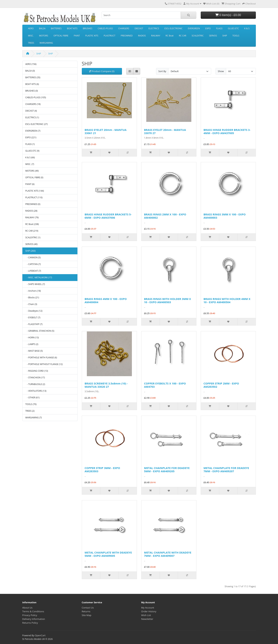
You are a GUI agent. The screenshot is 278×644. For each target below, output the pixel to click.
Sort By (162, 71)
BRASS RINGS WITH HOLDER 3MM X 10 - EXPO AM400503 (168, 300)
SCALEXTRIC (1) (33, 237)
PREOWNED (127, 36)
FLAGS (219, 28)
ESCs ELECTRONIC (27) (37, 124)
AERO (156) (31, 64)
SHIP (225, 36)
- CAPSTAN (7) (33, 264)
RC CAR (183, 36)
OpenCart (40, 635)
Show (221, 71)
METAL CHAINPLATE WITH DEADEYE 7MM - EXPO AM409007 (168, 554)
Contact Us (88, 608)
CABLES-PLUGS (105, 28)
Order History (149, 611)
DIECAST (139, 28)
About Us (27, 608)
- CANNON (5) (33, 257)
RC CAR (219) (32, 231)
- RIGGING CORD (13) (37, 371)
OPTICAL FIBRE (61, 36)
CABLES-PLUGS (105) (36, 97)
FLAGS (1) (30, 144)
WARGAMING (46, 43)
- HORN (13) (32, 338)
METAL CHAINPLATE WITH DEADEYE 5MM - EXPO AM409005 (108, 554)
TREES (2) (30, 411)
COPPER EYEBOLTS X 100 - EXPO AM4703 (165, 385)
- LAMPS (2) (32, 344)
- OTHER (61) (33, 398)
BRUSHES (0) (32, 91)
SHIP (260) (31, 251)
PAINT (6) (30, 184)
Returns (86, 611)
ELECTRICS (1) (32, 117)
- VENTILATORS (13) (36, 391)
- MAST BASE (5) (34, 351)
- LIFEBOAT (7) (33, 271)
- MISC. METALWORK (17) (39, 277)
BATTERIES (56, 28)
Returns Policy (30, 623)
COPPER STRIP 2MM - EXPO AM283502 (221, 385)
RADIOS (142, 36)
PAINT (77, 36)
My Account (148, 608)
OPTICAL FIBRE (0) (34, 177)
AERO (31, 28)
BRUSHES (88, 28)
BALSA (42, 28)
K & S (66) (30, 157)
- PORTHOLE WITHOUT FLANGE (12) (44, 364)
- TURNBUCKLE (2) (35, 384)
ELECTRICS (154, 28)
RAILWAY (156, 36)
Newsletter (147, 619)
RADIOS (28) (31, 211)
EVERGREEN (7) (33, 131)
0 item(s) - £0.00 (228, 15)
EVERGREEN (194, 28)
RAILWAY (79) (32, 217)
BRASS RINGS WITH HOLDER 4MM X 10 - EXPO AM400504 (227, 300)
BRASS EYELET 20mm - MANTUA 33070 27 (165, 131)
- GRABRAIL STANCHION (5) (40, 331)
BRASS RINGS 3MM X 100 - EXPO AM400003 (225, 216)
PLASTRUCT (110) (34, 197)
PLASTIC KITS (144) (35, 191)
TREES (31, 43)
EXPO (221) (31, 137)
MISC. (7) (30, 164)
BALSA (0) (30, 71)
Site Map (87, 615)
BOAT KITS (72, 28)
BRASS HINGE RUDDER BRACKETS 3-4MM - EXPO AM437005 (227, 131)
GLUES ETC (233, 28)
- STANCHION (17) (35, 378)
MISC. (31, 36)
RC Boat (170, 36)
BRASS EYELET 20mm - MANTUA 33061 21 (106, 131)
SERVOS (213, 36)
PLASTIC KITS (92, 36)
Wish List (146, 615)
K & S (247, 28)
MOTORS (44, 36)
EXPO (208, 28)
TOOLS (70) (31, 404)
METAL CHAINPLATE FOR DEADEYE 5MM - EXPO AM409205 (167, 470)
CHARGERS (124, 28)
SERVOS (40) (32, 244)
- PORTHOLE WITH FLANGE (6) (41, 358)
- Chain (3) (31, 304)
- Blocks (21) (32, 297)
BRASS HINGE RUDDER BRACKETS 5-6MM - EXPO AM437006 (108, 216)
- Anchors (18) (33, 291)
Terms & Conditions (33, 611)
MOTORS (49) (32, 171)
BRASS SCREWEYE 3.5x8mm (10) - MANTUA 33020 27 (106, 385)
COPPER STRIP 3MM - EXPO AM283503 (102, 470)
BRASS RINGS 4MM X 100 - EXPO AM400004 (106, 300)
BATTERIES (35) (33, 77)
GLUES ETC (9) (32, 151)
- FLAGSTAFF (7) (34, 324)
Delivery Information (34, 619)
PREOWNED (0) (33, 204)
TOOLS (236, 36)
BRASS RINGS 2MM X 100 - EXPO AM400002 (165, 216)
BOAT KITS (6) (32, 84)
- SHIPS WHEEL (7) (35, 284)
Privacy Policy (30, 615)
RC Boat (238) (32, 224)
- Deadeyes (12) (34, 311)
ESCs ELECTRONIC (174, 28)
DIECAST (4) (31, 111)
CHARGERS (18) (33, 104)
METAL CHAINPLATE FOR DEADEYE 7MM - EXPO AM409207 (226, 470)
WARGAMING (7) (34, 418)
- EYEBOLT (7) (33, 317)
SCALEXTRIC (198, 36)
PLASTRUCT (109, 36)
